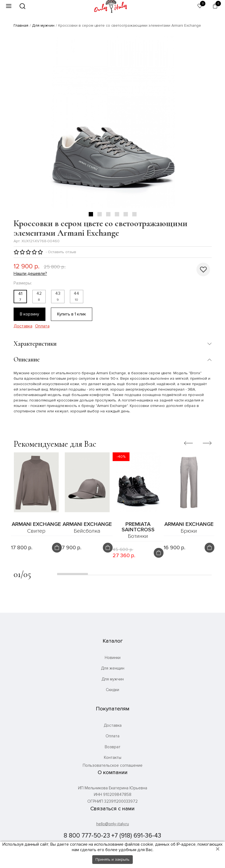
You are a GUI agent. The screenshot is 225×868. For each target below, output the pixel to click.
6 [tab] (134, 214)
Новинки (113, 658)
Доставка (23, 326)
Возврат (113, 747)
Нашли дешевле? (30, 274)
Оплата (42, 326)
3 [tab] (108, 214)
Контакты (113, 757)
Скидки (112, 690)
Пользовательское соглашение (113, 766)
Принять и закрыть (112, 859)
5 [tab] (126, 214)
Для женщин (113, 668)
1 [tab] (91, 214)
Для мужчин (43, 25)
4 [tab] (117, 214)
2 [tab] (100, 214)
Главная (21, 25)
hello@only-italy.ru (113, 824)
